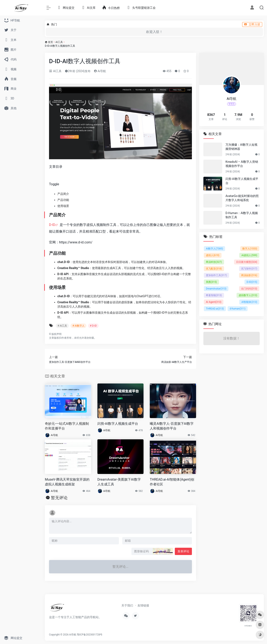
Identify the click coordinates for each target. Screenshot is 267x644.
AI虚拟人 (249, 255)
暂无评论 (59, 498)
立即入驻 (252, 24)
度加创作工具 (216, 275)
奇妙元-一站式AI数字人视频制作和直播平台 (67, 426)
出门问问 (249, 289)
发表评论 (183, 551)
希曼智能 (214, 295)
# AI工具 (62, 326)
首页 (50, 42)
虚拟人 (213, 255)
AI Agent (214, 302)
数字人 (250, 249)
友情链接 (143, 605)
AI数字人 (214, 249)
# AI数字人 (78, 326)
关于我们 (127, 605)
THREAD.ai (215, 309)
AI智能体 (249, 302)
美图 (211, 282)
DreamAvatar (216, 289)
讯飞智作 (249, 269)
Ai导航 (100, 71)
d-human (238, 309)
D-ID (52, 225)
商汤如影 (249, 275)
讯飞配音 (214, 269)
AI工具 (59, 42)
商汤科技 (214, 262)
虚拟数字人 (248, 295)
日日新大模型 (247, 262)
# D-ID (93, 326)
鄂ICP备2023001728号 (90, 635)
